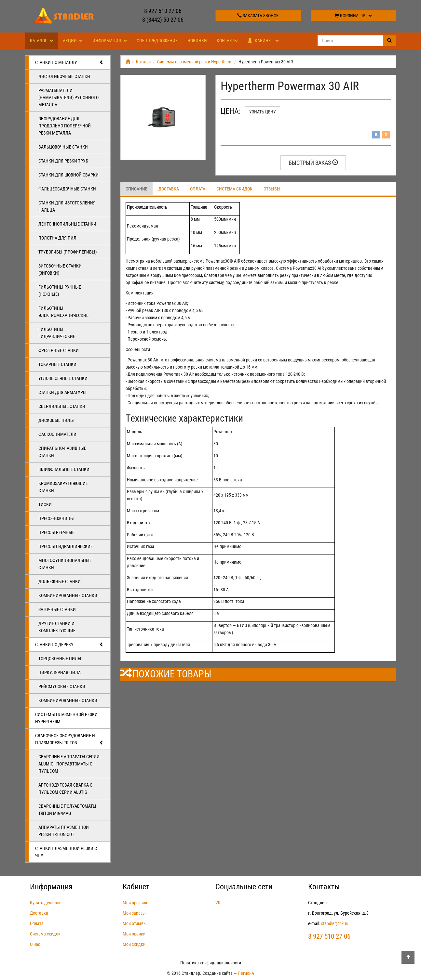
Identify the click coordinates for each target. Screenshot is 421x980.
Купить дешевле (46, 903)
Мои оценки (134, 934)
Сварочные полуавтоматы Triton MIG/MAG (67, 810)
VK (218, 903)
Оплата (198, 189)
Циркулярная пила (60, 673)
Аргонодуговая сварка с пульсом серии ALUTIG (65, 789)
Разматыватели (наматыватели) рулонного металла (68, 98)
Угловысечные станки (63, 378)
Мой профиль (136, 903)
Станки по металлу (69, 62)
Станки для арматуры (62, 392)
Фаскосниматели (57, 434)
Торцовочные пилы (60, 659)
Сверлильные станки (62, 406)
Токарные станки (57, 364)
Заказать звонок (258, 16)
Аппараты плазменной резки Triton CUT (64, 831)
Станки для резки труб (63, 161)
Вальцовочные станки (63, 147)
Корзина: (353, 16)
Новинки (197, 41)
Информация (110, 41)
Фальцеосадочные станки (67, 189)
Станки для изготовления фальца (67, 206)
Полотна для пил (57, 238)
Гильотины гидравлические (57, 333)
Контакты (227, 41)
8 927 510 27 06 (163, 11)
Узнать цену (263, 112)
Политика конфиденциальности (211, 963)
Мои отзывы (135, 923)
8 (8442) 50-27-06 (163, 20)
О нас (35, 944)
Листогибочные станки (64, 76)
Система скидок (234, 189)
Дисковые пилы (56, 420)
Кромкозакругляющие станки (63, 487)
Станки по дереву (69, 645)
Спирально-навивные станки (62, 452)
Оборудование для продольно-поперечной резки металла (65, 126)
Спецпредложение (157, 41)
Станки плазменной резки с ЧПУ (66, 852)
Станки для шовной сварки (68, 175)
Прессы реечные (56, 532)
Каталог (41, 41)
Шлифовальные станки (64, 469)
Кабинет (263, 41)
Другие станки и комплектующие (57, 627)
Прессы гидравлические (66, 546)
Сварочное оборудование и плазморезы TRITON (69, 739)
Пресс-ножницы (56, 518)
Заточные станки (57, 609)
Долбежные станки (60, 581)
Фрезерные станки (59, 350)
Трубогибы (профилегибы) (68, 252)
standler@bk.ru (335, 923)
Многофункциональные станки (65, 564)
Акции (73, 41)
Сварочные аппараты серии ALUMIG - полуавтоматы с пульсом (69, 764)
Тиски (45, 504)
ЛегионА (246, 973)
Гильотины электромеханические (63, 312)
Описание (136, 189)
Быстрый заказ (313, 163)
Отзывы (272, 189)
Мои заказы (134, 913)
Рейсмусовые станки (62, 686)
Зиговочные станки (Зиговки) (60, 269)
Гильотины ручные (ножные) (60, 291)
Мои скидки (134, 944)
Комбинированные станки (68, 595)
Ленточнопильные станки (67, 224)
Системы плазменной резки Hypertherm (66, 718)
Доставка (169, 189)
